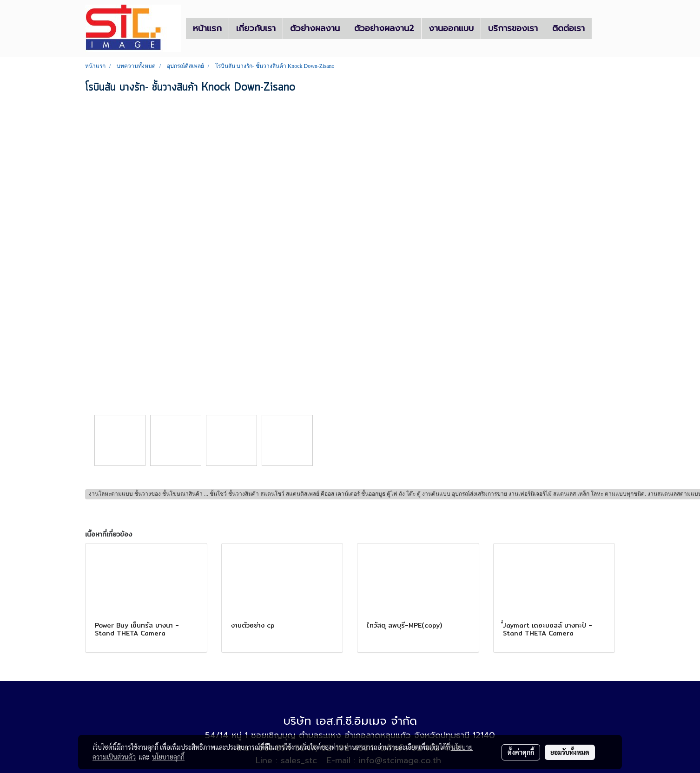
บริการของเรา (513, 28)
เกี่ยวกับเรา (256, 28)
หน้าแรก (207, 28)
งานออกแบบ (451, 28)
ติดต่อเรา (568, 28)
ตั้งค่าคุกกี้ (521, 752)
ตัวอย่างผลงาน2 (384, 28)
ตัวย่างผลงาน (315, 28)
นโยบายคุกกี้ (168, 757)
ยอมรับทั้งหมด (570, 752)
